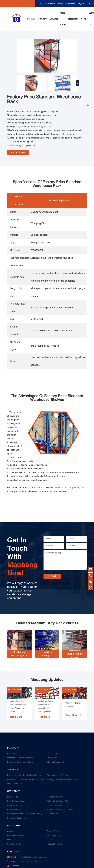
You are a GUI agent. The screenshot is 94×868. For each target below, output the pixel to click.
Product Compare (55, 823)
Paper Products (14, 788)
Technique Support (55, 814)
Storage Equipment (55, 741)
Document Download (16, 814)
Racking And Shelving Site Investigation (24, 754)
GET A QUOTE (18, 152)
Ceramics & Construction (18, 784)
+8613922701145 (53, 3)
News (84, 19)
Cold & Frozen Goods (16, 780)
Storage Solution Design (57, 754)
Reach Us (13, 830)
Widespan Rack (54, 736)
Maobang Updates (47, 655)
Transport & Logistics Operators (61, 788)
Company (43, 19)
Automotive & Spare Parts (58, 780)
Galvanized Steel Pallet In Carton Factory (25, 792)
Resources (73, 19)
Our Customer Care (15, 762)
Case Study (63, 19)
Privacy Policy (81, 864)
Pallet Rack (12, 732)
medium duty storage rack (67, 463)
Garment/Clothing (55, 775)
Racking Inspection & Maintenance (62, 758)
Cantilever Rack (54, 732)
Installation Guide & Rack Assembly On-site (26, 758)
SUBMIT (52, 552)
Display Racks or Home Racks (20, 741)
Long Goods (12, 775)
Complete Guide (14, 823)
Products (31, 19)
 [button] (77, 83)
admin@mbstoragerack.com (78, 3)
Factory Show (53, 810)
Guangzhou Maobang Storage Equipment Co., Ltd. (34, 864)
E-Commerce (53, 792)
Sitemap (72, 864)
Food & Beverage (55, 784)
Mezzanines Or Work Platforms (20, 736)
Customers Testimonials (17, 797)
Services (54, 19)
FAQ (9, 818)
